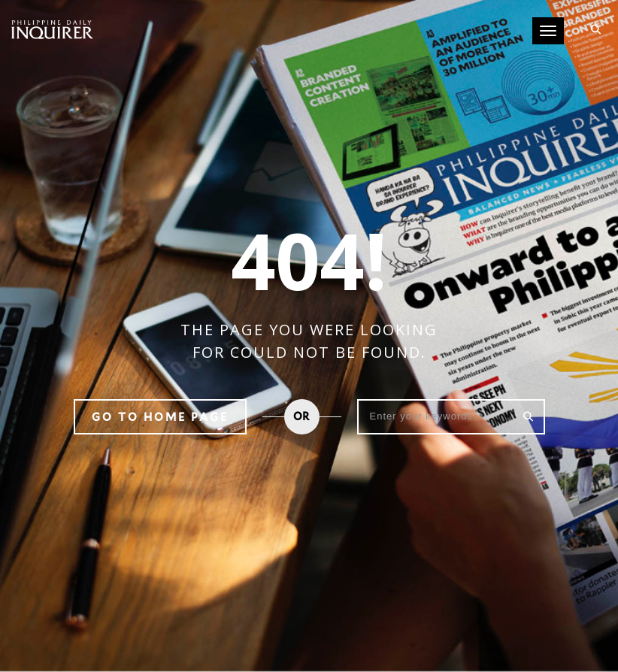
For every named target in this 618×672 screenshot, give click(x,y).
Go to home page (160, 417)
